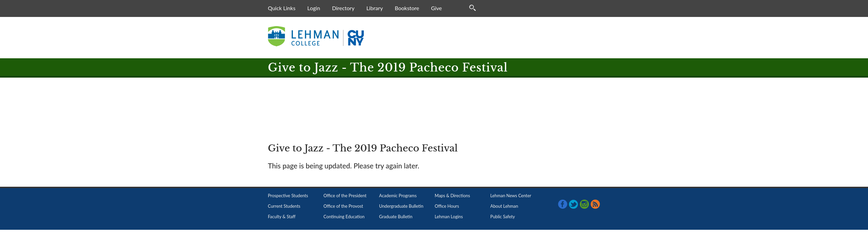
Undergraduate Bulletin (401, 206)
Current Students (284, 206)
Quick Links (282, 8)
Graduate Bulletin (396, 217)
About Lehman (504, 206)
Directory (343, 8)
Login (314, 8)
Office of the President (345, 196)
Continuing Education (344, 217)
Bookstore (407, 8)
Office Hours (447, 206)
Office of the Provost (343, 206)
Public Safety (503, 217)
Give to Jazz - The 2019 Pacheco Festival (388, 68)
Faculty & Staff (282, 217)
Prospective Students (288, 196)
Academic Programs (398, 196)
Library (374, 8)
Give (436, 8)
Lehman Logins (449, 217)
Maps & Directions (452, 196)
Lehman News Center (511, 196)
